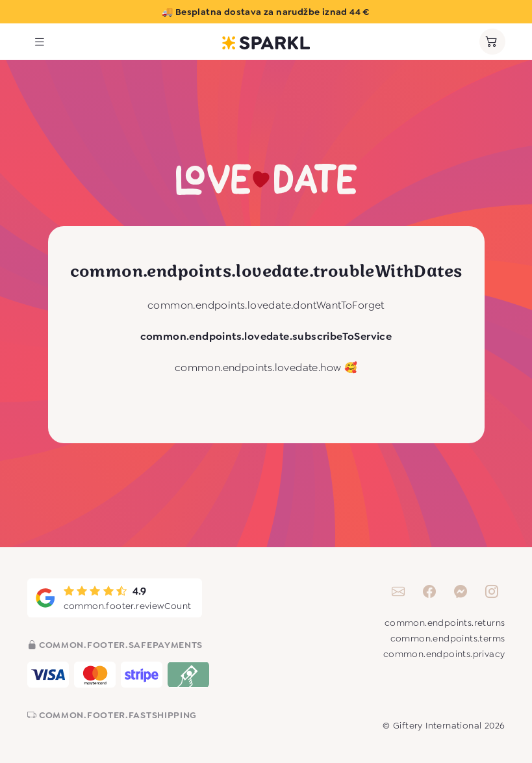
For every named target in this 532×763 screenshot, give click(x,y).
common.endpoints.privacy (444, 654)
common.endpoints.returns (445, 623)
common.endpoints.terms (448, 638)
